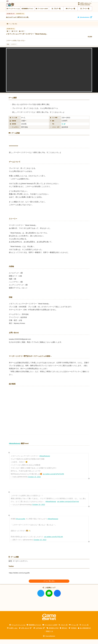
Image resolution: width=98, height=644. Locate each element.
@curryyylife (21, 523)
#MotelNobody (45, 461)
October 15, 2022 (34, 482)
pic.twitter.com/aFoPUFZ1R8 (53, 479)
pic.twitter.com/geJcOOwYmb (68, 506)
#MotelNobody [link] (15, 448)
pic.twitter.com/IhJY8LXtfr (54, 541)
